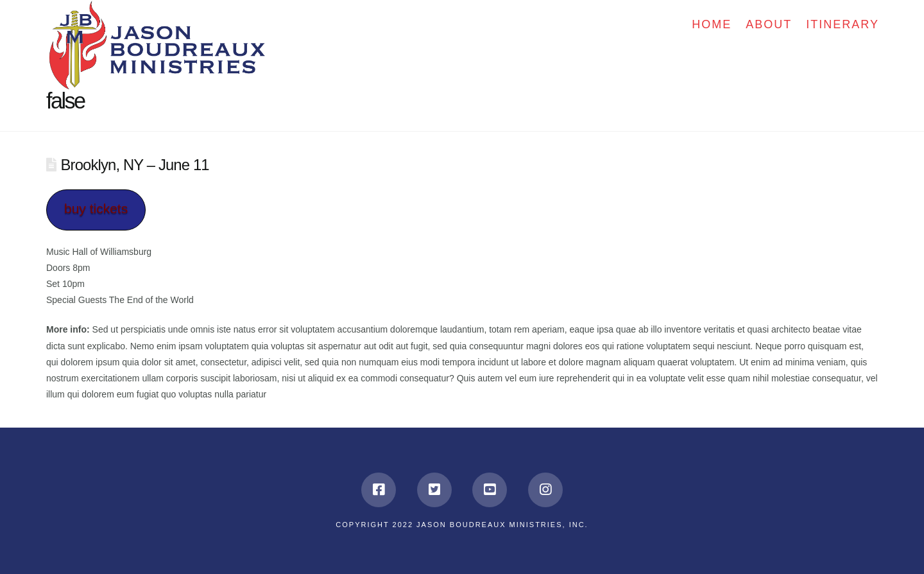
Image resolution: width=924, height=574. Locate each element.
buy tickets (96, 208)
